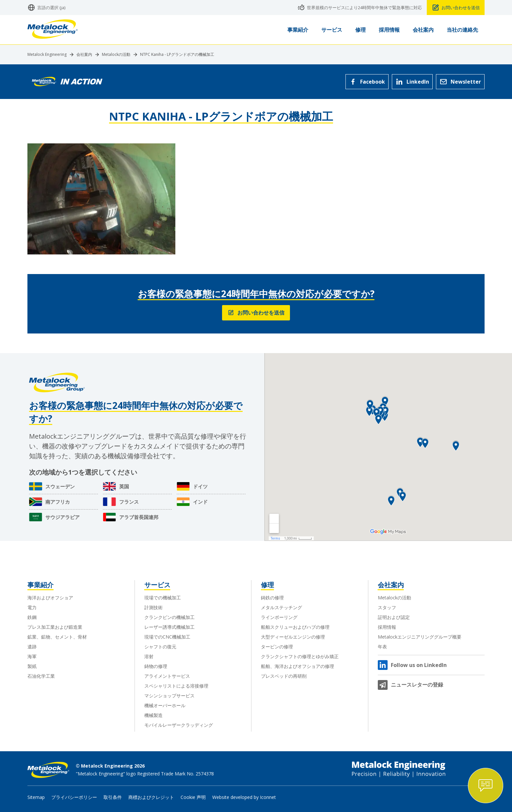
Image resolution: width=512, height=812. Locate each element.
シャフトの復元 (160, 647)
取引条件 (113, 797)
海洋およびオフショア (50, 598)
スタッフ (387, 607)
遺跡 (32, 647)
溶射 (149, 656)
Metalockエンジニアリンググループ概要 (420, 637)
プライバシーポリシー (74, 797)
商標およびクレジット (151, 797)
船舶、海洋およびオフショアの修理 (297, 666)
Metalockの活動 (116, 55)
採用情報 (387, 627)
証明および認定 (394, 617)
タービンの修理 (277, 647)
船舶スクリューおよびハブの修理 (295, 627)
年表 (382, 647)
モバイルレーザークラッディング (179, 725)
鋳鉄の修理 (272, 598)
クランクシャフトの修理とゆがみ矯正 (300, 656)
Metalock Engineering (47, 55)
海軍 (32, 656)
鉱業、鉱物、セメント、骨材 (57, 637)
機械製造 (153, 715)
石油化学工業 (41, 676)
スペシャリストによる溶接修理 (176, 686)
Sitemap (36, 797)
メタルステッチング (281, 607)
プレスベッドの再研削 (284, 676)
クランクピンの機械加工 (169, 617)
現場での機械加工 (163, 598)
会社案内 (84, 55)
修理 (267, 585)
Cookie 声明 (193, 797)
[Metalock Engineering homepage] (53, 30)
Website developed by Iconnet (244, 797)
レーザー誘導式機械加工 (169, 627)
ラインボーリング (279, 617)
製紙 (32, 666)
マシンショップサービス (169, 696)
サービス (157, 585)
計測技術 (153, 607)
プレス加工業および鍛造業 (55, 627)
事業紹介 (40, 585)
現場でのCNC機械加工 (167, 637)
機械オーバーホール (165, 705)
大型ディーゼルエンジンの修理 (293, 637)
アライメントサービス (167, 676)
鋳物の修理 (156, 666)
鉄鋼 (32, 617)
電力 (32, 607)
